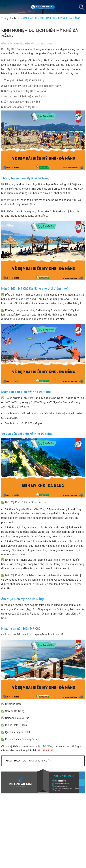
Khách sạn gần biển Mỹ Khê (21, 107)
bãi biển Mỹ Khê (14, 189)
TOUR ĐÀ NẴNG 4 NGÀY (36, 761)
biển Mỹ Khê (26, 303)
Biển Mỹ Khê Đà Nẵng (14, 49)
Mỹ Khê (15, 575)
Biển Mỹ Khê (9, 60)
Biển (8, 575)
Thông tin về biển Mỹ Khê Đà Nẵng (24, 80)
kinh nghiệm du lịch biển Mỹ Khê (43, 73)
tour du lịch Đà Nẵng (41, 746)
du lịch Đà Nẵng (69, 53)
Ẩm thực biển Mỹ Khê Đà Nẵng (22, 102)
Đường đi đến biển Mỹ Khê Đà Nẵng (25, 91)
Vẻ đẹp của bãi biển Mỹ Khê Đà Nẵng (26, 97)
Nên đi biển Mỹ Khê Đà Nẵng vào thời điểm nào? (32, 86)
